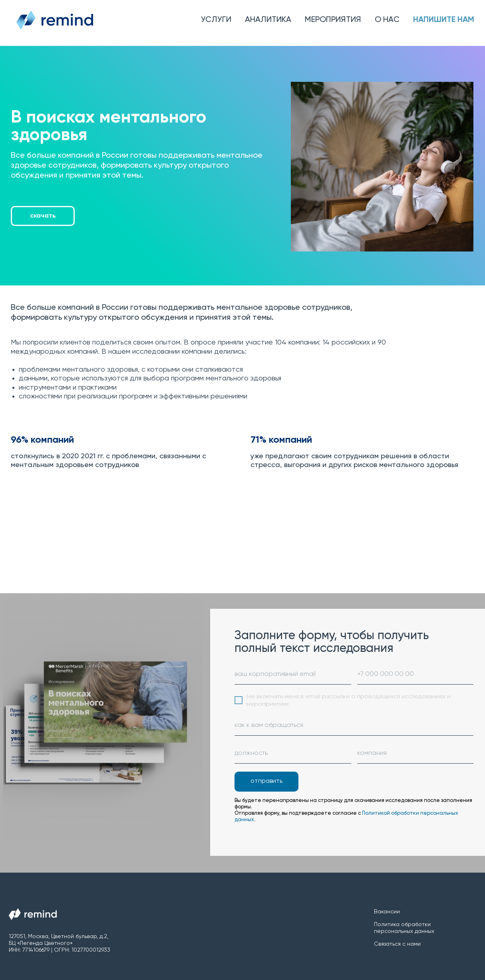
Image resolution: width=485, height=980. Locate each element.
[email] (293, 675)
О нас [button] (387, 20)
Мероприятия (333, 20)
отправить (266, 781)
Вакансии (387, 912)
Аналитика (268, 20)
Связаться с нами (397, 944)
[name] (354, 726)
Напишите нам (444, 20)
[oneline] (293, 754)
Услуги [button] (216, 20)
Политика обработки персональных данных (404, 928)
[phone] (415, 675)
